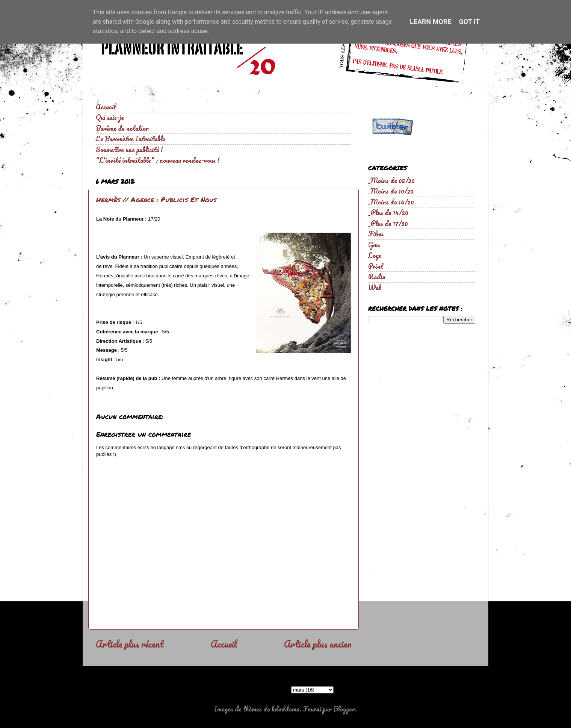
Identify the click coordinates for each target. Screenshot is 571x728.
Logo (375, 255)
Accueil (106, 107)
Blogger (344, 709)
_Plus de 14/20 (388, 212)
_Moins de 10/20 (391, 191)
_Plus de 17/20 (388, 223)
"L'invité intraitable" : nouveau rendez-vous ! (158, 160)
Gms (374, 245)
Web (375, 288)
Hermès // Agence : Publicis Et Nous (156, 200)
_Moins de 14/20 (391, 202)
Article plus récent (130, 644)
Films (376, 234)
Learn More (431, 22)
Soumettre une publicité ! (129, 150)
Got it (469, 22)
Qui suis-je (110, 117)
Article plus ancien (318, 644)
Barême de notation (122, 128)
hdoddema (285, 709)
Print (376, 266)
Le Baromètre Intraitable (131, 139)
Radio (377, 277)
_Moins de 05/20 (391, 180)
